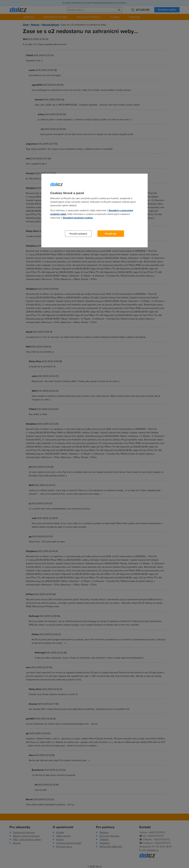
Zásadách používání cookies (78, 218)
